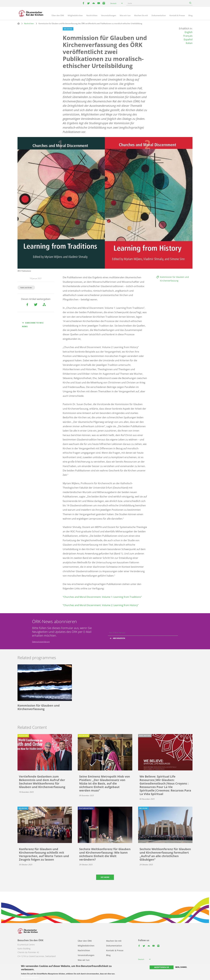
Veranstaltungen (109, 15)
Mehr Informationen (30, 977)
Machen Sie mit (141, 15)
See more (105, 877)
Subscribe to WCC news (33, 325)
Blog (190, 15)
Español (188, 39)
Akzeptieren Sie (162, 967)
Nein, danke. (181, 967)
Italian (189, 43)
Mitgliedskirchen (75, 15)
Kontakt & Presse (177, 15)
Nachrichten (92, 15)
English (189, 32)
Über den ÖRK (58, 15)
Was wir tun (125, 15)
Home (19, 23)
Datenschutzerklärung (41, 642)
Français (188, 36)
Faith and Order (26, 288)
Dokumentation (159, 15)
